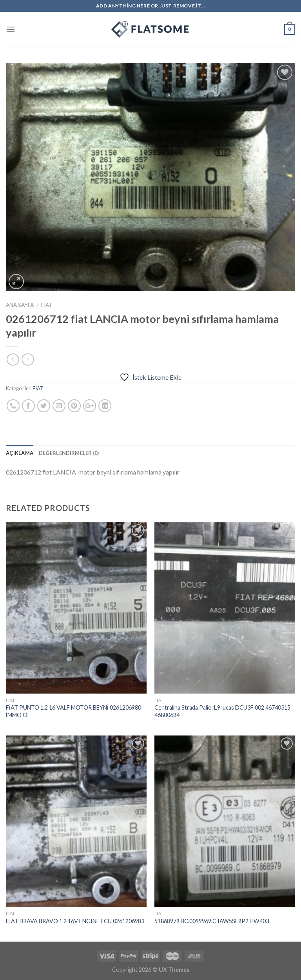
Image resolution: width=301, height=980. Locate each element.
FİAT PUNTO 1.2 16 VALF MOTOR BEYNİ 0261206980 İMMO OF (73, 711)
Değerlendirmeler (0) (69, 453)
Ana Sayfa (20, 305)
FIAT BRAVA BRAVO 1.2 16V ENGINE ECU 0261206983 (75, 921)
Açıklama (20, 453)
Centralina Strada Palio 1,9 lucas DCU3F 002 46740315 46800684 (222, 711)
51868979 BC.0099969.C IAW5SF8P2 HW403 (212, 921)
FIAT (47, 305)
